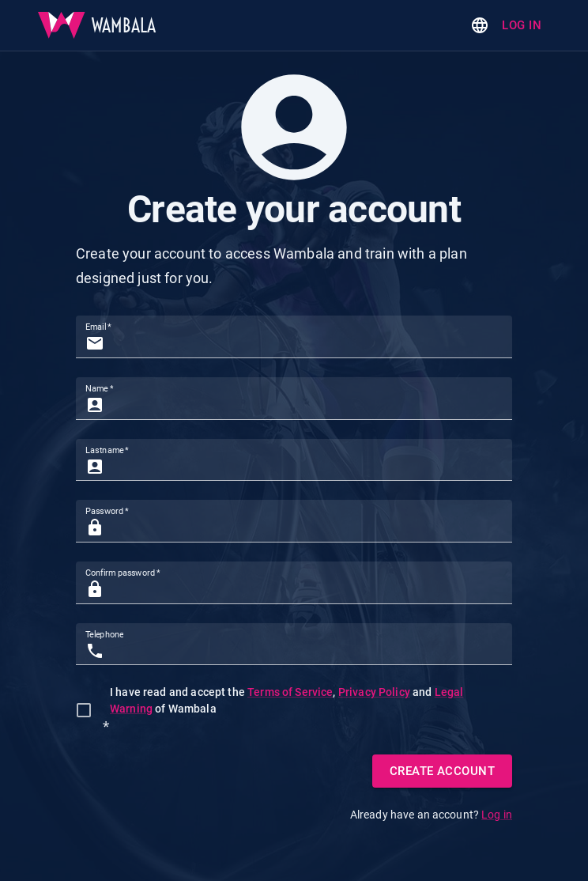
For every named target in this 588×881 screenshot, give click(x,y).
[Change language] (480, 25)
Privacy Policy (374, 692)
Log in (522, 25)
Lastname (107, 450)
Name (99, 389)
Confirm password (123, 573)
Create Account (442, 771)
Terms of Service (290, 692)
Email (98, 327)
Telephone (104, 635)
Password (107, 511)
